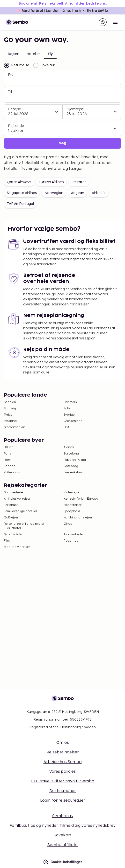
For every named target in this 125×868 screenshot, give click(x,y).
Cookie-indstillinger (63, 862)
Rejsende (16, 126)
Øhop (68, 524)
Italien (68, 409)
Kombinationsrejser (78, 518)
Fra (11, 75)
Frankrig (10, 409)
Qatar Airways (19, 182)
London (10, 466)
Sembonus (62, 816)
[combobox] (63, 80)
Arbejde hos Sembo (63, 762)
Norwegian (54, 193)
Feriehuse (11, 505)
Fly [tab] (50, 54)
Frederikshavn (74, 472)
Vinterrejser (72, 493)
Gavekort (62, 835)
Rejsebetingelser (63, 752)
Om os (63, 743)
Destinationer (63, 791)
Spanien (10, 402)
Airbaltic (99, 193)
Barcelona (71, 454)
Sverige (69, 415)
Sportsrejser (73, 505)
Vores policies (62, 772)
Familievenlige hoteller (21, 511)
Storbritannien (15, 427)
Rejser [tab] (13, 54)
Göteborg (71, 466)
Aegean (78, 193)
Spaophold (72, 511)
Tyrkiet (9, 415)
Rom (7, 460)
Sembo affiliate (62, 845)
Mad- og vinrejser (17, 547)
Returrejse (17, 65)
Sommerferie (13, 493)
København (13, 472)
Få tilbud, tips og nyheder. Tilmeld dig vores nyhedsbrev (63, 826)
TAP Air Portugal (20, 204)
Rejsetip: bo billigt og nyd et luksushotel (24, 526)
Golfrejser (11, 518)
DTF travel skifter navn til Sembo (62, 781)
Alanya (69, 447)
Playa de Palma (75, 460)
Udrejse (15, 109)
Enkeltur (44, 65)
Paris (7, 454)
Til (10, 92)
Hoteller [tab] (33, 54)
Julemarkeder (74, 534)
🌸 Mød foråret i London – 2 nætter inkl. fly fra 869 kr (63, 11)
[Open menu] (115, 22)
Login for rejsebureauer (63, 801)
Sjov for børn (14, 534)
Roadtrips (71, 541)
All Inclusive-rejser (17, 499)
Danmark (70, 402)
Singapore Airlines (22, 193)
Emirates (79, 182)
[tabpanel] (62, 106)
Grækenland (73, 421)
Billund (9, 447)
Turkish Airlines (51, 182)
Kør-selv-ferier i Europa (81, 499)
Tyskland (10, 421)
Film (7, 541)
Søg (63, 143)
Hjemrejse (75, 109)
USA (66, 427)
